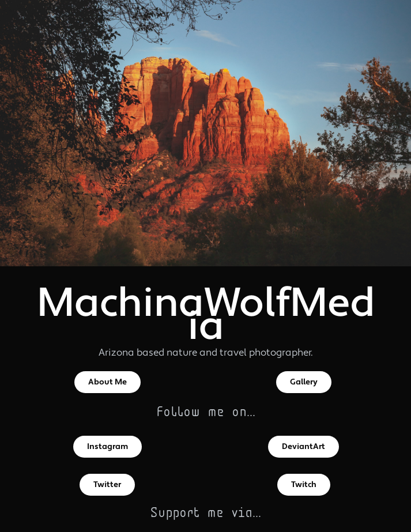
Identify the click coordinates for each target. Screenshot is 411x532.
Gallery (304, 382)
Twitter (107, 485)
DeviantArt (303, 447)
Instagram (108, 447)
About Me (108, 382)
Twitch (304, 485)
